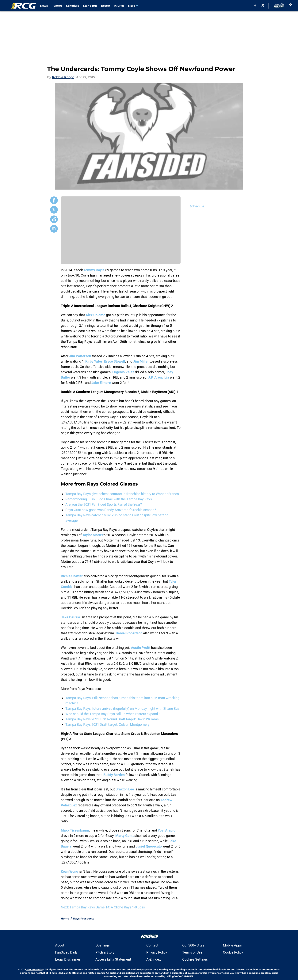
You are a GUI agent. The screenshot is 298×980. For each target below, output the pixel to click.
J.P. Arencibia (159, 377)
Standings (90, 6)
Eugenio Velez (123, 372)
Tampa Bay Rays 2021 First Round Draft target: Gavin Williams (112, 719)
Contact (152, 945)
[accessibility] (290, 5)
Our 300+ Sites (193, 945)
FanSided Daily (66, 952)
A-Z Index (154, 959)
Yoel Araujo (167, 830)
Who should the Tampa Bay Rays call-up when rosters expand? (113, 714)
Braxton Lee (125, 789)
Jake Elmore (101, 383)
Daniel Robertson (129, 633)
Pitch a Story (105, 952)
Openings (103, 945)
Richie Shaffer (72, 576)
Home (65, 919)
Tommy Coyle (94, 270)
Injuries (119, 6)
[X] (263, 5)
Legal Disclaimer (68, 959)
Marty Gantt (124, 836)
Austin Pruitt (141, 648)
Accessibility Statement (113, 959)
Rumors (57, 6)
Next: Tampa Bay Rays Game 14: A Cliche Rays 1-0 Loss (103, 907)
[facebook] (255, 5)
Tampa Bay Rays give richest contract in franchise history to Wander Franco (122, 494)
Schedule (73, 6)
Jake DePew (70, 617)
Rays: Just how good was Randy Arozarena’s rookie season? (111, 510)
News (44, 6)
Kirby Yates (94, 361)
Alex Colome (96, 315)
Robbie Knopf (63, 77)
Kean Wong (69, 871)
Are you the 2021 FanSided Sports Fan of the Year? (104, 504)
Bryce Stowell (115, 361)
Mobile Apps (232, 945)
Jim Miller (141, 361)
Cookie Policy (233, 952)
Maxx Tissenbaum (75, 830)
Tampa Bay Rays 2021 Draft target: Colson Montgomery (107, 724)
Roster (106, 6)
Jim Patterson (80, 356)
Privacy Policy (157, 952)
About (60, 945)
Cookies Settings (195, 959)
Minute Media (34, 969)
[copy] (54, 229)
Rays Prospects (84, 919)
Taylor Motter (93, 535)
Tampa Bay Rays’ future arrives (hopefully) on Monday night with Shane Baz (122, 708)
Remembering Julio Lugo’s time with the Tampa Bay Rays (109, 499)
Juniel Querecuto (149, 846)
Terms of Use (192, 952)
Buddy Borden (114, 775)
